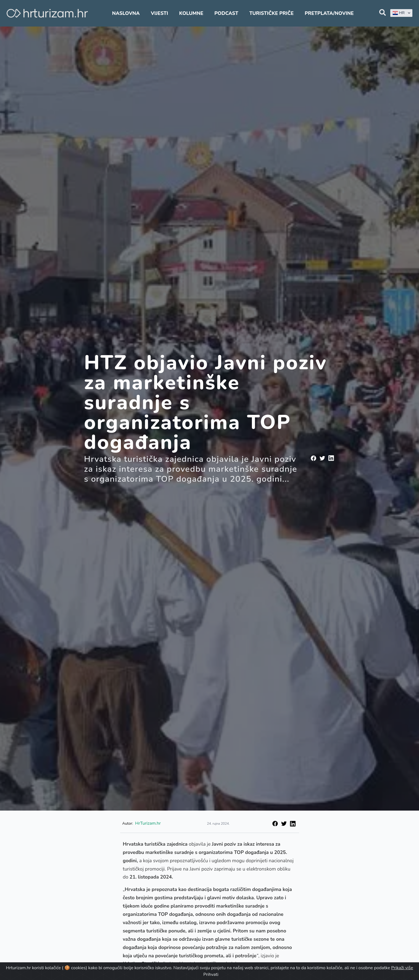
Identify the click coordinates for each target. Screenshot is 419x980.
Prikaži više (402, 968)
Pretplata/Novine (329, 13)
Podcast (226, 13)
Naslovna (126, 13)
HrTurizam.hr (148, 823)
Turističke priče (272, 13)
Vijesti (159, 13)
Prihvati (211, 974)
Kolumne (191, 13)
